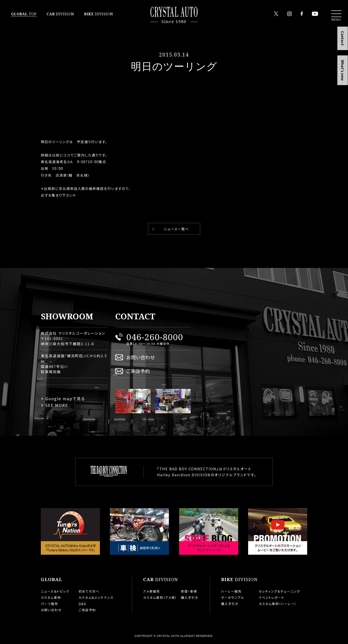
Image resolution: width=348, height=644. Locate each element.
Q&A (82, 604)
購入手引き (190, 597)
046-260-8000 (155, 337)
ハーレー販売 (231, 591)
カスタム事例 (51, 597)
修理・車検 (189, 591)
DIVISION (60, 14)
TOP (24, 14)
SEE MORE (57, 405)
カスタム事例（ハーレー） (278, 604)
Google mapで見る (65, 398)
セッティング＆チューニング (279, 591)
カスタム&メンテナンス (96, 597)
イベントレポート (272, 597)
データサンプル (233, 597)
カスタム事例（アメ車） (160, 597)
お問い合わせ (141, 357)
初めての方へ (89, 591)
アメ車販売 (152, 591)
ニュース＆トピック (55, 591)
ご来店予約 (138, 371)
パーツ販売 (49, 604)
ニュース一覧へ (176, 229)
